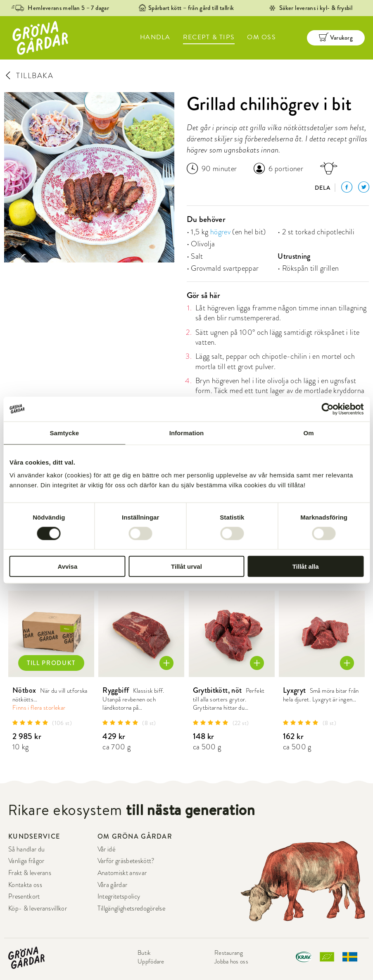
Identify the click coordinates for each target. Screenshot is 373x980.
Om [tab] (309, 433)
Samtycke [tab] (64, 433)
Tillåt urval (186, 566)
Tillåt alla (306, 566)
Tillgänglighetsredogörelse (131, 908)
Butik (144, 953)
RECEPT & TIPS (209, 37)
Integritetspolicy (119, 897)
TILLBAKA (29, 75)
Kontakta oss (25, 885)
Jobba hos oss (231, 961)
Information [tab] (187, 433)
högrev (220, 232)
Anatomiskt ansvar (122, 873)
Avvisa (67, 566)
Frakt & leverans (30, 873)
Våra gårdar (113, 885)
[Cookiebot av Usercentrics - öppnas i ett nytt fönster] (327, 409)
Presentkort (24, 897)
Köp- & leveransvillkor (38, 908)
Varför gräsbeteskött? (126, 861)
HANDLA (155, 37)
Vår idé (106, 849)
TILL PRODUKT (51, 663)
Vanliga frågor (26, 861)
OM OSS (261, 37)
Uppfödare (151, 961)
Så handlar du (26, 849)
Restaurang (229, 953)
